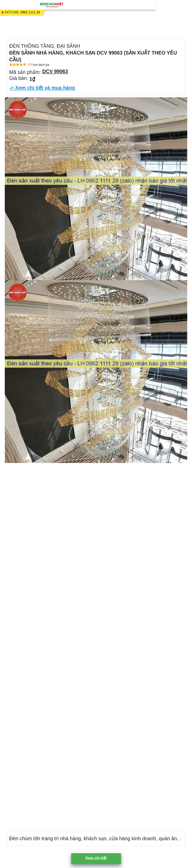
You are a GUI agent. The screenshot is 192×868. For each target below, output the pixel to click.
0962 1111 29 (30, 12)
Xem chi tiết (96, 858)
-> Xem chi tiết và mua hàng (42, 88)
